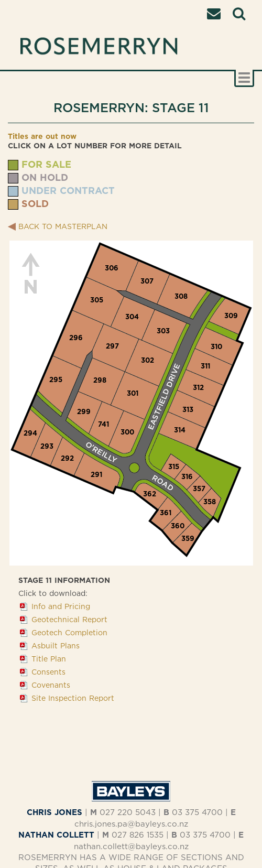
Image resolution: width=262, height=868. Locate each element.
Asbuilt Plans (56, 645)
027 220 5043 (128, 812)
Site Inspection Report (73, 698)
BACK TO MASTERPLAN (63, 226)
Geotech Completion (69, 632)
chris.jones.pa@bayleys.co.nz (131, 824)
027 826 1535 (138, 835)
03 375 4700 (197, 812)
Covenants (51, 685)
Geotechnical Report (69, 619)
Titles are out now (42, 136)
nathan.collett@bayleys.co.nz (131, 846)
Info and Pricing (61, 606)
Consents (48, 672)
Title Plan (49, 659)
